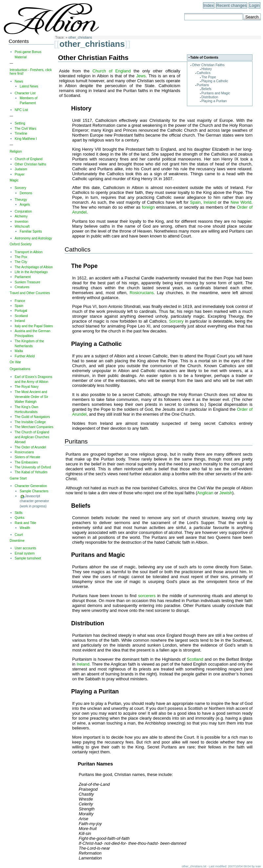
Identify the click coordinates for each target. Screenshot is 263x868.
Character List (25, 93)
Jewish (226, 493)
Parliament (23, 277)
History (207, 69)
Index (209, 5)
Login (254, 5)
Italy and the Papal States (34, 326)
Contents (19, 41)
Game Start (18, 478)
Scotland (195, 659)
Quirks (20, 518)
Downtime (17, 541)
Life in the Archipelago (31, 272)
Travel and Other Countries (30, 293)
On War (15, 362)
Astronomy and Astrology (33, 238)
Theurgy (21, 200)
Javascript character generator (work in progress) (34, 501)
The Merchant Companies (34, 427)
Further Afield (25, 356)
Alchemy (21, 216)
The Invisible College (30, 422)
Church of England (112, 71)
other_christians (80, 38)
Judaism (21, 169)
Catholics (204, 73)
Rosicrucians (142, 293)
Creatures (22, 287)
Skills (19, 513)
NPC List (21, 110)
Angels (25, 205)
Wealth (25, 528)
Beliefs (206, 89)
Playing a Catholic (215, 81)
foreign (148, 207)
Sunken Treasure (28, 282)
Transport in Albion (29, 252)
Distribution (210, 97)
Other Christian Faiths (208, 65)
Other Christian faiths (30, 164)
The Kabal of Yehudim (31, 472)
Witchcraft (22, 226)
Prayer (20, 174)
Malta (19, 351)
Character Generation (31, 486)
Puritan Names (95, 764)
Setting (20, 123)
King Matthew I (26, 139)
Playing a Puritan (214, 101)
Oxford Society (20, 244)
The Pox (21, 257)
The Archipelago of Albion (34, 267)
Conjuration (23, 211)
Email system (25, 553)
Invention (22, 222)
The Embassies (26, 462)
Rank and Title (25, 523)
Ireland (210, 202)
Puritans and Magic (216, 93)
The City (21, 262)
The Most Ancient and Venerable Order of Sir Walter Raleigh (31, 397)
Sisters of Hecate (28, 457)
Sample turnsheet (28, 558)
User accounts (25, 548)
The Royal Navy (27, 387)
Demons (26, 193)
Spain (195, 202)
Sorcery (176, 321)
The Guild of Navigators (32, 417)
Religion (16, 151)
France (20, 301)
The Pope (209, 77)
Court (19, 535)
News (19, 81)
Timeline (21, 133)
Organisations (20, 369)
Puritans (203, 85)
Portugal (21, 311)
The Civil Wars (26, 129)
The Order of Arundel (30, 447)
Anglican (205, 493)
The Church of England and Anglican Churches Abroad (32, 437)
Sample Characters (34, 491)
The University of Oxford (33, 467)
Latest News (29, 86)
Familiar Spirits (31, 231)
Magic (14, 180)
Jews (141, 76)
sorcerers (147, 596)
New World (241, 202)
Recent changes (232, 5)
